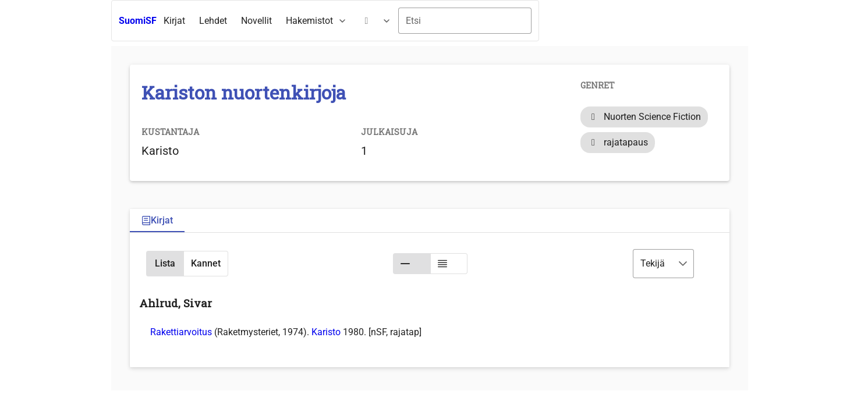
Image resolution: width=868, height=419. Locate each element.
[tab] (157, 221)
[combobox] (465, 21)
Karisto (326, 332)
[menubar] (277, 21)
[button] (165, 264)
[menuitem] (174, 21)
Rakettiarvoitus (181, 332)
